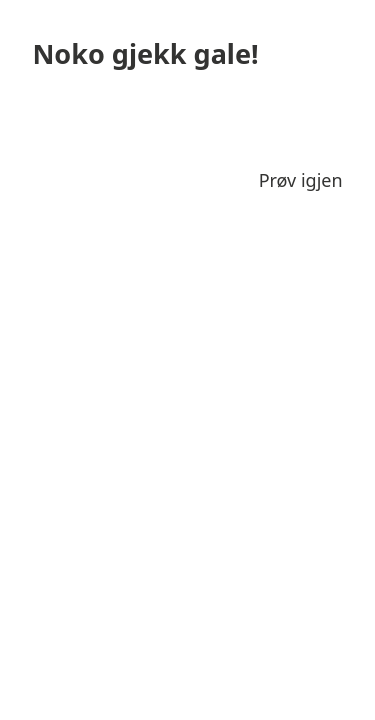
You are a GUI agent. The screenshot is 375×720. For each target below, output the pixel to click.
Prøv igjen (301, 180)
